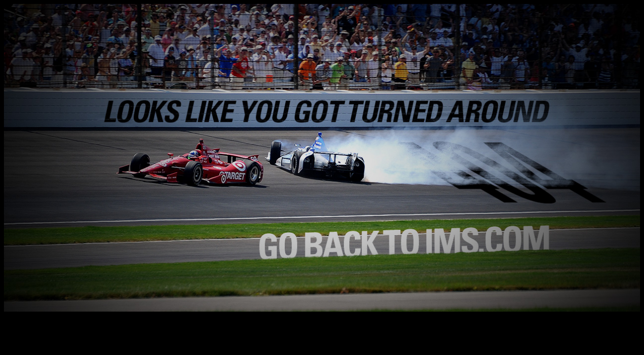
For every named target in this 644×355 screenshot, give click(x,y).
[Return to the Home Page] (322, 309)
